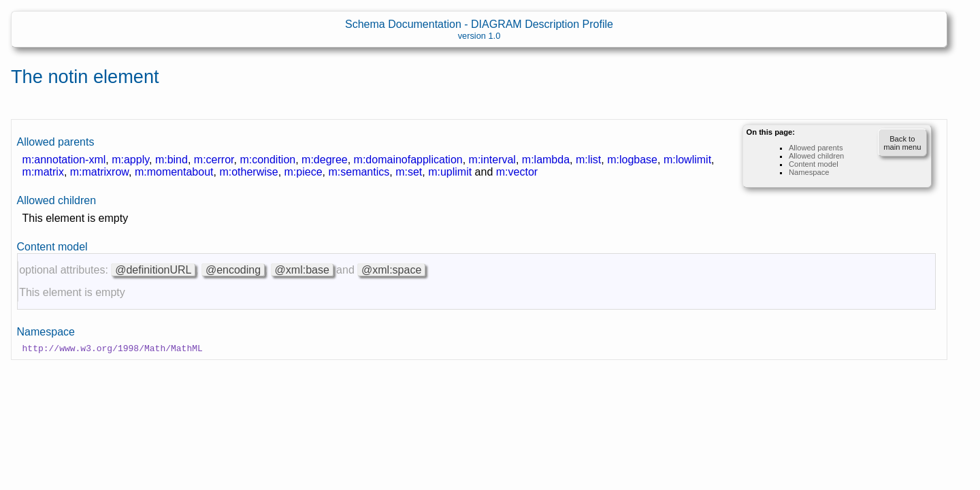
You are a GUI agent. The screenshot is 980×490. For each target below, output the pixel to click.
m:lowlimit (687, 160)
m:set (409, 172)
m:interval (492, 160)
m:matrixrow (99, 172)
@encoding (233, 270)
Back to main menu (902, 143)
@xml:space (391, 270)
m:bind (171, 160)
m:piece (304, 172)
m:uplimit (450, 172)
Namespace (809, 172)
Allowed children (816, 156)
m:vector (517, 172)
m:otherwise (248, 172)
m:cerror (214, 160)
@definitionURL (153, 270)
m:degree (325, 160)
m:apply (130, 160)
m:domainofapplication (408, 160)
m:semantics (359, 172)
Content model (814, 164)
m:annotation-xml (64, 160)
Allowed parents (816, 148)
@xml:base (302, 270)
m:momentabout (174, 172)
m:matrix (43, 172)
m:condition (267, 160)
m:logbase (632, 160)
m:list (588, 160)
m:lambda (546, 160)
